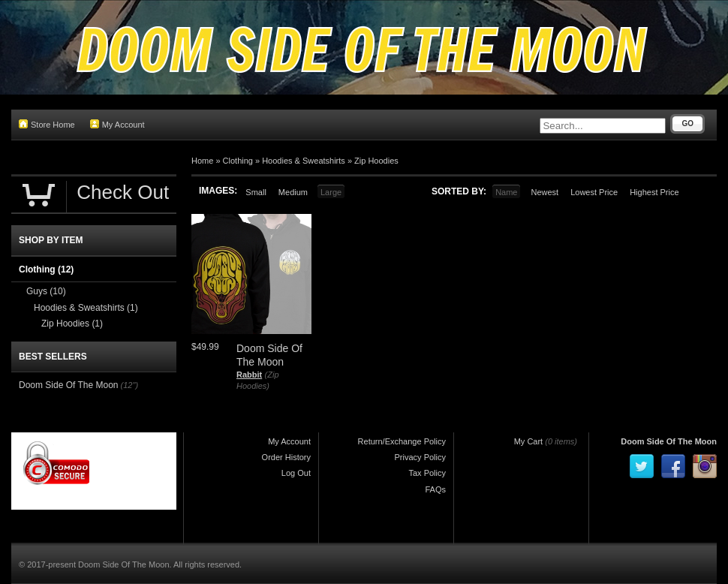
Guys (46, 291)
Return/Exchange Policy (402, 441)
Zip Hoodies (376, 161)
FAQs (435, 489)
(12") (129, 385)
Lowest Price (594, 192)
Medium (293, 192)
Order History (286, 457)
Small (256, 192)
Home (202, 161)
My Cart (529, 441)
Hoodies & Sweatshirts (304, 161)
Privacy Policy (420, 457)
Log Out (296, 473)
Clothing (238, 161)
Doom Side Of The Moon (69, 385)
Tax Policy (427, 473)
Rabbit (249, 375)
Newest (544, 192)
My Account (117, 124)
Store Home (47, 124)
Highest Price (654, 192)
